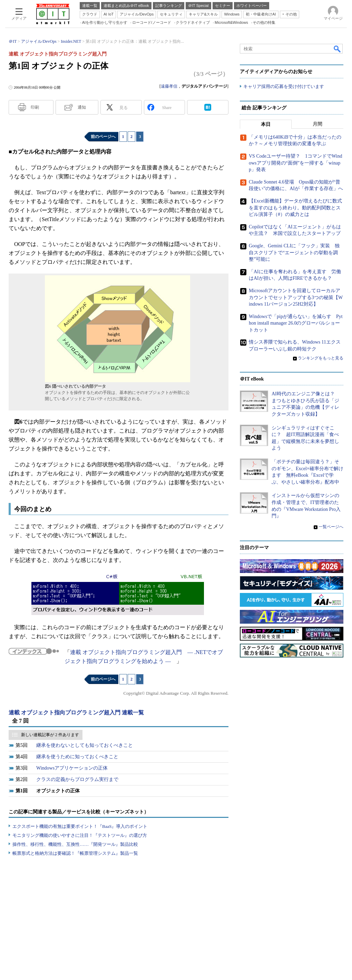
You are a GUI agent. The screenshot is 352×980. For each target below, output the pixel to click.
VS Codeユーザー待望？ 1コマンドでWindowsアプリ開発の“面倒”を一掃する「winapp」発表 (296, 163)
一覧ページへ (331, 527)
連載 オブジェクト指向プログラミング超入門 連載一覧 (76, 712)
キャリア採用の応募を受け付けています (284, 86)
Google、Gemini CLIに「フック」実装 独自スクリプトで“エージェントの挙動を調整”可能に (294, 253)
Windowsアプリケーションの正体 (72, 768)
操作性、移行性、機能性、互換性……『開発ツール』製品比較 (75, 844)
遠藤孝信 (169, 86)
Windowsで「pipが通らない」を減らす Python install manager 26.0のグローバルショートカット (296, 323)
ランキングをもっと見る (321, 358)
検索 (338, 49)
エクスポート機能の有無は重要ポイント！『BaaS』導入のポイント (80, 826)
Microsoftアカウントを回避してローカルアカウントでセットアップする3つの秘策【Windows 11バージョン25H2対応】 (296, 297)
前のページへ (103, 137)
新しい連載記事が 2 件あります (50, 735)
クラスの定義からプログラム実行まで (77, 779)
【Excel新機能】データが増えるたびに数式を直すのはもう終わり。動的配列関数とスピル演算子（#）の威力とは (295, 208)
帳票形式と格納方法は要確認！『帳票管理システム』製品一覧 (75, 853)
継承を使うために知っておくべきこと (77, 757)
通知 (82, 107)
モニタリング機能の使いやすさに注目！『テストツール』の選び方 (80, 835)
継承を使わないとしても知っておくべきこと (85, 745)
